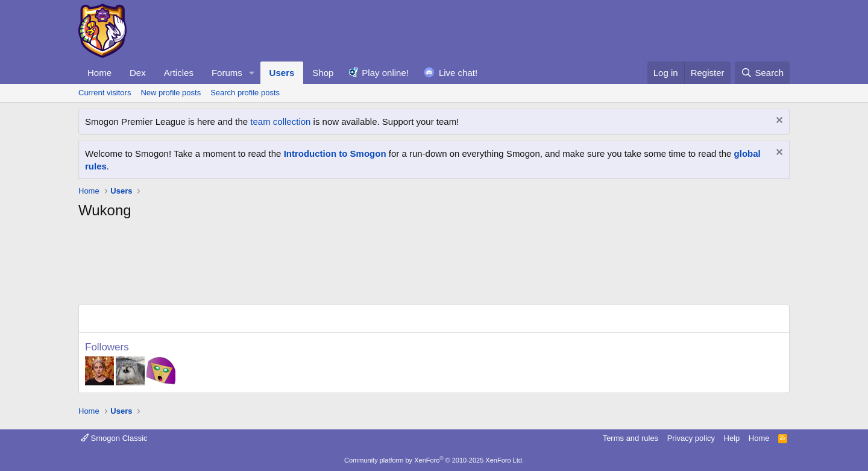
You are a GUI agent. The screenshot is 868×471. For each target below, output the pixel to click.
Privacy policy (691, 438)
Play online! (385, 73)
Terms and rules (631, 438)
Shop (323, 73)
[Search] (762, 73)
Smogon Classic (114, 438)
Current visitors (105, 93)
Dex (138, 73)
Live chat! (458, 73)
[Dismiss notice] (778, 122)
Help (732, 438)
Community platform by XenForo (434, 460)
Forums (227, 73)
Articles (179, 73)
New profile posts (171, 93)
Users (282, 73)
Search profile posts (245, 93)
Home (99, 73)
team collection (280, 122)
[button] (252, 73)
